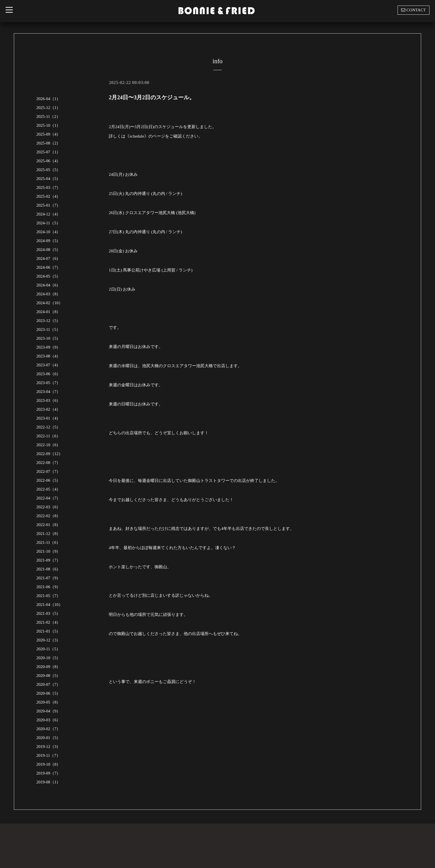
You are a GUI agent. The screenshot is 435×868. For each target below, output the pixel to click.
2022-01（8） (49, 525)
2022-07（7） (49, 471)
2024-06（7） (49, 267)
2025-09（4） (49, 134)
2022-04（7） (49, 498)
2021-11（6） (48, 542)
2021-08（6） (49, 569)
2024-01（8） (49, 312)
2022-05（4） (49, 489)
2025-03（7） (49, 187)
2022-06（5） (49, 480)
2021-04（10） (50, 605)
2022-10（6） (49, 445)
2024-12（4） (49, 214)
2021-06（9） (49, 587)
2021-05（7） (49, 596)
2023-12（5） (49, 321)
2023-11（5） (48, 329)
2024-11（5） (48, 223)
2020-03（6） (49, 720)
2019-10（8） (49, 764)
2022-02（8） (49, 516)
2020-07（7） (49, 684)
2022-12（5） (49, 427)
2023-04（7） (49, 392)
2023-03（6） (49, 400)
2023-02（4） (49, 409)
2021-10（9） (49, 551)
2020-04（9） (49, 711)
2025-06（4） (49, 161)
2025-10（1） (49, 125)
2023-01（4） (49, 418)
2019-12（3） (49, 747)
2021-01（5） (49, 631)
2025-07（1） (49, 152)
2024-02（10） (50, 303)
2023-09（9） (49, 347)
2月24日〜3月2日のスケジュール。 (152, 97)
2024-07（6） (49, 258)
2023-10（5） (49, 338)
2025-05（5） (49, 170)
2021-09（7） (49, 560)
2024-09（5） (49, 241)
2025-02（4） (49, 196)
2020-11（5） (48, 649)
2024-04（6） (49, 285)
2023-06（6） (49, 374)
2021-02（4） (49, 622)
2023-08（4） (49, 356)
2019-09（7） (49, 773)
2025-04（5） (49, 179)
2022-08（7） (49, 463)
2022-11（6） (48, 436)
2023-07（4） (49, 365)
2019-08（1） (49, 782)
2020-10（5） (49, 658)
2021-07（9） (49, 578)
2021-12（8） (49, 534)
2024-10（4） (49, 232)
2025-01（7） (49, 205)
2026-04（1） (49, 99)
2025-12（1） (49, 108)
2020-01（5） (49, 738)
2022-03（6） (49, 507)
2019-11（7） (48, 755)
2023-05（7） (49, 383)
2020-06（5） (49, 693)
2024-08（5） (49, 250)
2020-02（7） (49, 729)
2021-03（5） (49, 613)
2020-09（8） (49, 667)
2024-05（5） (49, 276)
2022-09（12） (50, 454)
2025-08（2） (49, 143)
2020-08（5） (49, 676)
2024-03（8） (49, 294)
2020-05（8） (49, 702)
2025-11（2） (48, 116)
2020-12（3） (49, 640)
